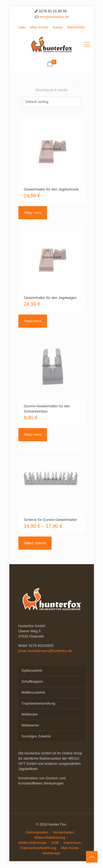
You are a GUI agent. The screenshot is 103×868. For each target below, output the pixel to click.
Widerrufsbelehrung (50, 837)
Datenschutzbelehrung (38, 848)
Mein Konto (39, 27)
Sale (22, 27)
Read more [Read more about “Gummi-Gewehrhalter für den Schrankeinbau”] (33, 435)
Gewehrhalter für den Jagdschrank (51, 189)
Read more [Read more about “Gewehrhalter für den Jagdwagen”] (33, 321)
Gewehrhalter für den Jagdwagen (50, 298)
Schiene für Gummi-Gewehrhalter (51, 520)
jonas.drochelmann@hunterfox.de (45, 651)
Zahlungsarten (37, 832)
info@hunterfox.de (54, 17)
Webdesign (51, 853)
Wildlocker (30, 714)
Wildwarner (30, 725)
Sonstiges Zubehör (36, 736)
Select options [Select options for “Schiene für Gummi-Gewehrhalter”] (35, 543)
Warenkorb (76, 27)
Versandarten (63, 832)
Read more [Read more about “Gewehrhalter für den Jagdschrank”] (33, 213)
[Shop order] (52, 102)
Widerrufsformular (33, 843)
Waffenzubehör (33, 692)
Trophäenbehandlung (38, 703)
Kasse (58, 27)
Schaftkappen (32, 681)
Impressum (72, 843)
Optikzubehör (32, 671)
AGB (55, 843)
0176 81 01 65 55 (53, 11)
